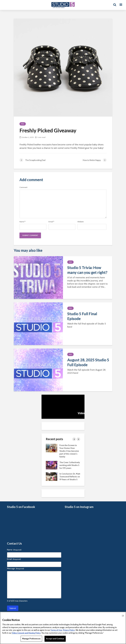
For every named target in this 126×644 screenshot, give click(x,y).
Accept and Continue (55, 639)
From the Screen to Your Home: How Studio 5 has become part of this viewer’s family (69, 451)
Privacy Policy (69, 630)
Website (81, 222)
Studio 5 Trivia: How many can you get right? (87, 270)
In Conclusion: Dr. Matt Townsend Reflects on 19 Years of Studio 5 (70, 477)
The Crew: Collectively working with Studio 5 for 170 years (70, 465)
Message (16, 568)
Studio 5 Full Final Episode (82, 316)
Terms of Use (56, 630)
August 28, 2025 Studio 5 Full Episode (88, 362)
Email (51, 222)
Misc (23, 124)
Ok (123, 616)
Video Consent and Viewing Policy (26, 633)
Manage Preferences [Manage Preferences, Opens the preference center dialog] (31, 639)
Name (22, 222)
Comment (23, 187)
